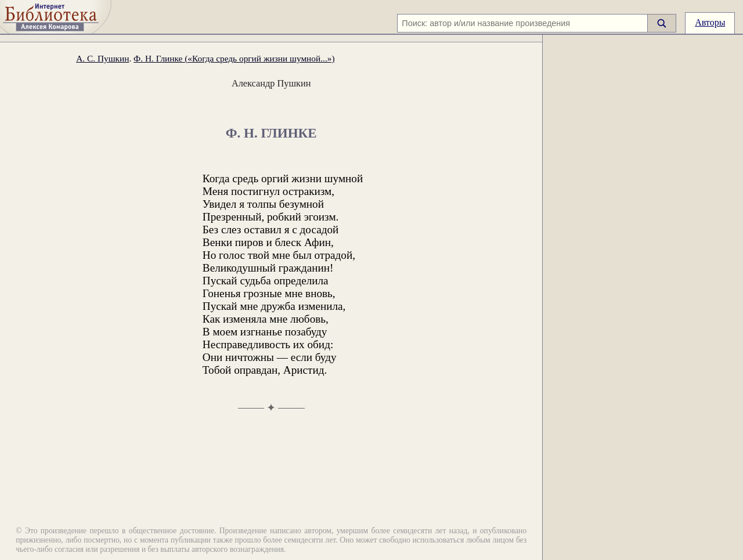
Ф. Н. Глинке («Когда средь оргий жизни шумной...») (234, 58)
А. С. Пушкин (102, 58)
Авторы (710, 22)
